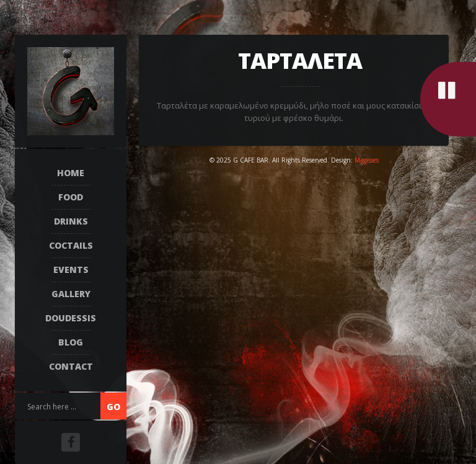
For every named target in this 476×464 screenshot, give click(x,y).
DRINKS (71, 221)
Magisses (367, 160)
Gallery (71, 294)
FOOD (71, 197)
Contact (71, 366)
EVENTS (71, 270)
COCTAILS (71, 245)
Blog (71, 342)
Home (71, 173)
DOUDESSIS (71, 318)
